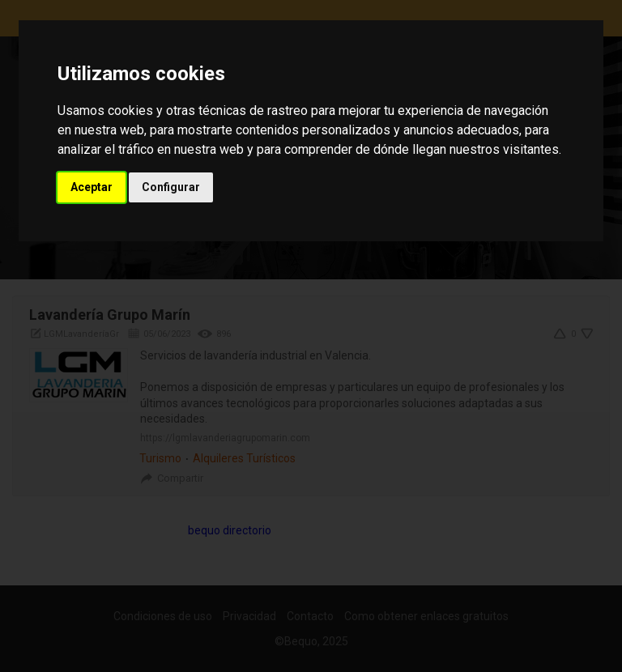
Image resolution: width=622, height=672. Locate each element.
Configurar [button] (171, 187)
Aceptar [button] (92, 187)
